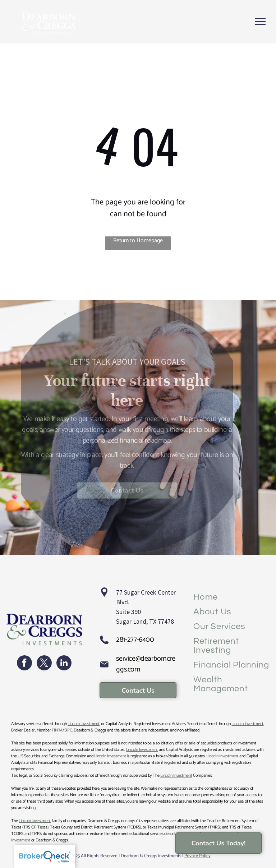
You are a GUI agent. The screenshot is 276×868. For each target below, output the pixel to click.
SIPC (68, 730)
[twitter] (44, 664)
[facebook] (24, 664)
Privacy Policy (197, 856)
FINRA (57, 730)
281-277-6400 (135, 640)
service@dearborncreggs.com (146, 664)
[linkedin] (64, 664)
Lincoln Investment (84, 724)
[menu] (260, 22)
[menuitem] (232, 597)
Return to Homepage (138, 241)
